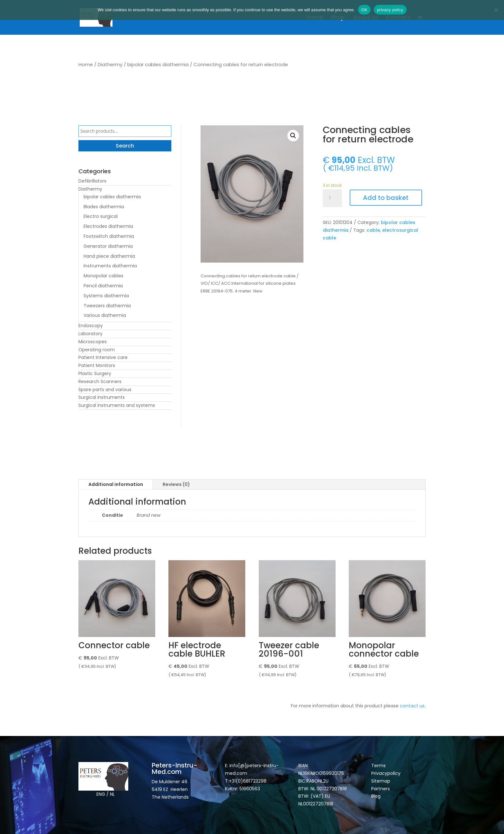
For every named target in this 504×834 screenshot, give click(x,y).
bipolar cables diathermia (158, 64)
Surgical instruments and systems (117, 405)
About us (366, 18)
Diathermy (110, 64)
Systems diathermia (106, 296)
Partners (381, 789)
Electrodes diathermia (108, 226)
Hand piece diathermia (109, 256)
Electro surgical (101, 216)
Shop (338, 18)
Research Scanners (100, 381)
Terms (378, 766)
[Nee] (496, 10)
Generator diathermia (108, 246)
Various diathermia (105, 315)
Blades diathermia (104, 207)
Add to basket (386, 198)
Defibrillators (92, 181)
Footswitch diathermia (109, 236)
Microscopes (93, 342)
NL (112, 794)
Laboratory (90, 334)
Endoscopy (91, 326)
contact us (412, 706)
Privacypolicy (386, 773)
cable (373, 230)
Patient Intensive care (103, 357)
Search (125, 146)
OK (364, 10)
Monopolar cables (104, 276)
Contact (398, 18)
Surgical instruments (102, 397)
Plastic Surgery (95, 373)
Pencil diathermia (103, 286)
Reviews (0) (176, 484)
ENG (101, 794)
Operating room (97, 350)
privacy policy (390, 10)
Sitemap (381, 781)
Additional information (116, 484)
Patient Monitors (97, 365)
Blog (376, 796)
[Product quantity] (332, 198)
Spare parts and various (105, 390)
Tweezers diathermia (107, 306)
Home (314, 18)
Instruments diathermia (110, 266)
